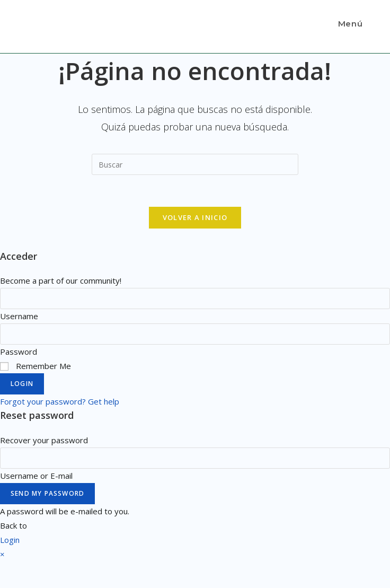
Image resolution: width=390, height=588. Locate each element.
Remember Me (36, 366)
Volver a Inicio (195, 217)
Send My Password (47, 493)
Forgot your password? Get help (60, 401)
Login (22, 384)
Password (19, 352)
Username (19, 316)
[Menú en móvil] (349, 24)
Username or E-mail (36, 476)
